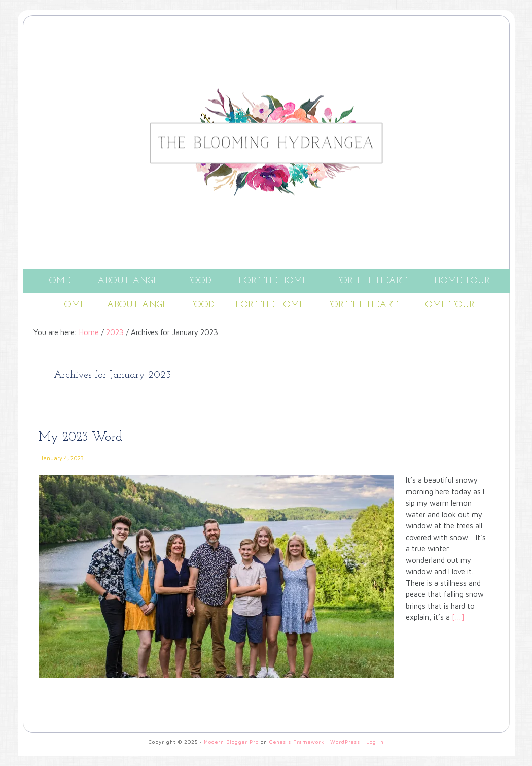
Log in (375, 742)
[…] (457, 617)
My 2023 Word (81, 437)
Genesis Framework (297, 742)
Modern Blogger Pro (231, 742)
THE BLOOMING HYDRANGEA (266, 62)
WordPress (345, 742)
